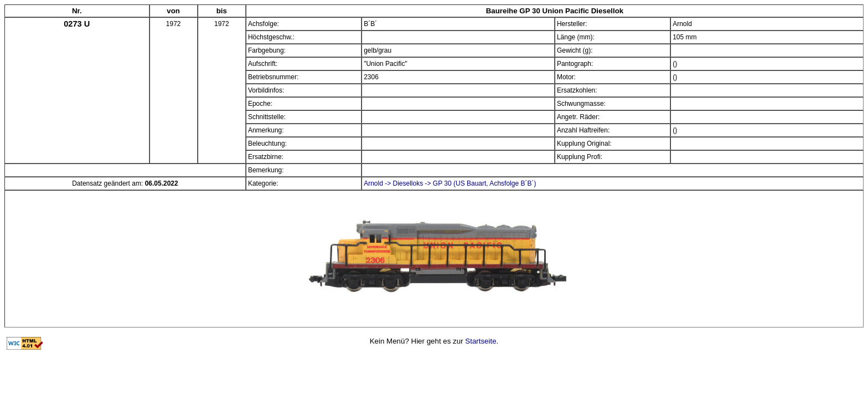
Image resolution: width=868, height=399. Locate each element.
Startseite (480, 341)
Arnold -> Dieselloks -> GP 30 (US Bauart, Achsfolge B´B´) (450, 183)
